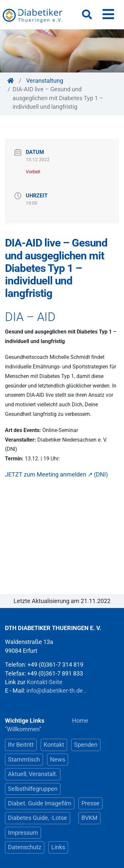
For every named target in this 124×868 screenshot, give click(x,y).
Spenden (86, 745)
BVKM (89, 818)
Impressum (23, 833)
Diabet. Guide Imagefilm (40, 803)
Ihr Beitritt (21, 745)
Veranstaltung (45, 81)
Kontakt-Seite (45, 682)
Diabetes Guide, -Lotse (38, 818)
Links (58, 847)
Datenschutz (25, 847)
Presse (90, 803)
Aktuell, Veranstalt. (33, 774)
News (58, 760)
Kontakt (54, 745)
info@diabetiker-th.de (55, 691)
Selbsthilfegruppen (33, 789)
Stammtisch (24, 760)
